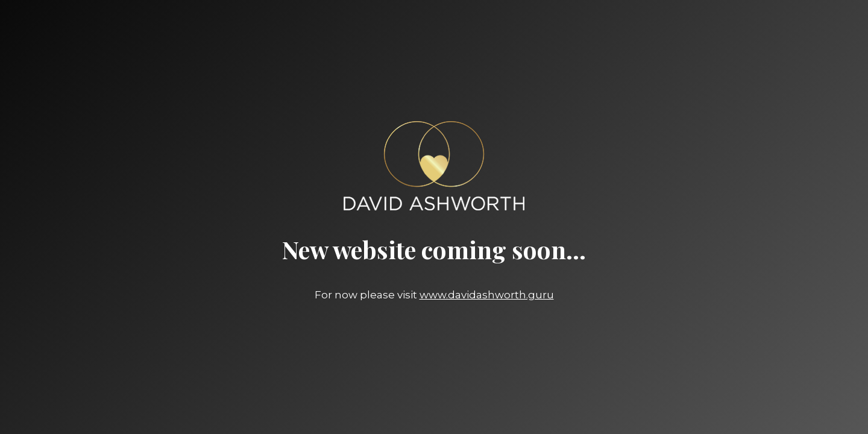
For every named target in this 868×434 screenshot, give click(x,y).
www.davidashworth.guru (487, 295)
